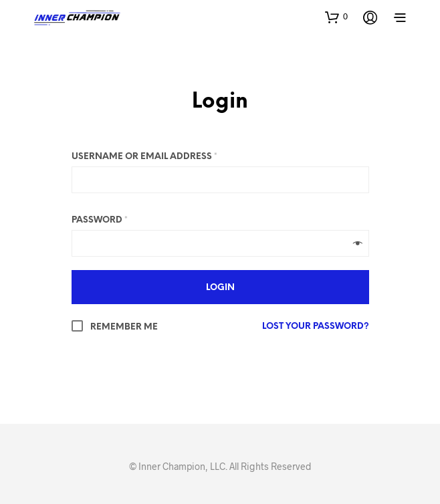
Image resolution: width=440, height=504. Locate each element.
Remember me (115, 327)
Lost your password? (316, 327)
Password (100, 220)
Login (220, 103)
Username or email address (144, 157)
